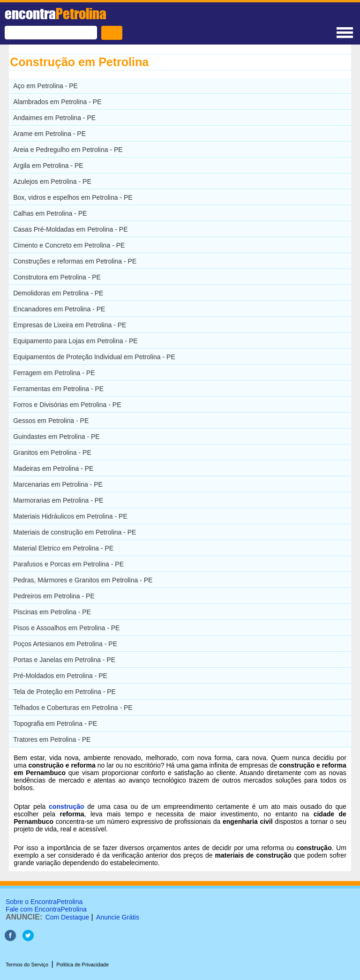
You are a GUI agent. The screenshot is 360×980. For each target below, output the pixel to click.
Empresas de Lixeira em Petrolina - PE (70, 325)
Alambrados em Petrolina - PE (57, 102)
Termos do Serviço (27, 965)
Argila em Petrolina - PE (48, 166)
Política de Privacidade (82, 965)
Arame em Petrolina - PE (49, 134)
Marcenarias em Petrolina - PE (58, 484)
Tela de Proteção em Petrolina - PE (64, 692)
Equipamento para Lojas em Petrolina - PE (75, 341)
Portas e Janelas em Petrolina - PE (64, 660)
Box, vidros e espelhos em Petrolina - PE (73, 197)
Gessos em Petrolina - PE (51, 421)
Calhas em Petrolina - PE (50, 213)
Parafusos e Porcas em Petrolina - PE (68, 564)
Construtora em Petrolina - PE (57, 277)
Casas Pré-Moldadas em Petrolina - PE (70, 229)
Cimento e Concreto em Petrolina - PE (69, 245)
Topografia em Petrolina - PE (55, 724)
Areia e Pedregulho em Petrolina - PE (68, 150)
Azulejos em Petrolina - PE (52, 181)
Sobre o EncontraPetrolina (44, 902)
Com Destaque (67, 917)
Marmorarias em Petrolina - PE (58, 500)
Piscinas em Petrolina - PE (52, 612)
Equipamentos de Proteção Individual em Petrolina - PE (94, 357)
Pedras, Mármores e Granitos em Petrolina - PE (83, 580)
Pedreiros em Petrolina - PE (54, 596)
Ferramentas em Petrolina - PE (58, 389)
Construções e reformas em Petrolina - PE (75, 261)
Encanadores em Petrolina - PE (59, 309)
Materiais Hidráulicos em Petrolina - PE (70, 516)
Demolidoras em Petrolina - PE (58, 293)
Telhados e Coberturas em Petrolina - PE (73, 708)
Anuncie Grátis (118, 917)
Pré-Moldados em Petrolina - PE (60, 676)
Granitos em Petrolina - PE (52, 452)
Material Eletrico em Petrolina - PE (63, 548)
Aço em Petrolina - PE (45, 86)
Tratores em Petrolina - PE (52, 739)
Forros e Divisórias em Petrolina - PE (67, 405)
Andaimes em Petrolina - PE (54, 118)
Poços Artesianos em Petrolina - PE (65, 644)
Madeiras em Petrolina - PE (53, 468)
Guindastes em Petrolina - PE (56, 437)
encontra (56, 14)
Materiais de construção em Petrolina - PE (75, 532)
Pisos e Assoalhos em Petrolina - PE (66, 628)
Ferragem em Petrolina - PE (54, 373)
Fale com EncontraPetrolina (46, 909)
